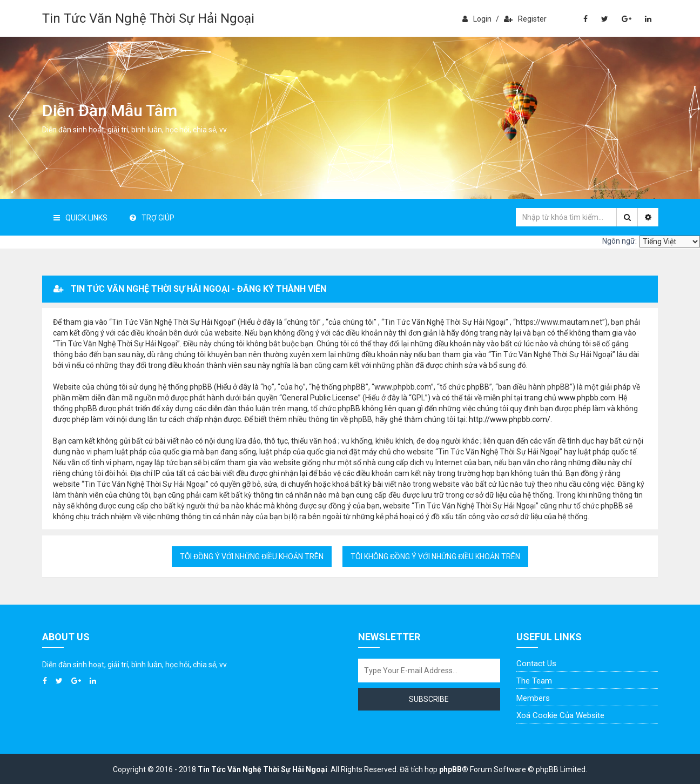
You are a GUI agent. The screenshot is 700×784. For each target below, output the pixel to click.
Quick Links (80, 218)
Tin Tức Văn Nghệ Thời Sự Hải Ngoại (148, 18)
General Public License (320, 398)
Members (533, 698)
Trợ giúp (152, 218)
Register (525, 19)
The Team (534, 681)
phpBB (450, 769)
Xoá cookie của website (560, 715)
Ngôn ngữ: (620, 241)
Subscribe (429, 699)
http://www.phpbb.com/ (510, 419)
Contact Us (536, 664)
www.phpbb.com (587, 398)
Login (477, 19)
